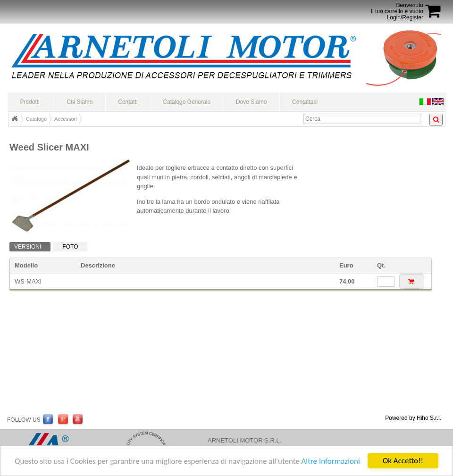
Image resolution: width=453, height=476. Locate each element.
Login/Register (405, 17)
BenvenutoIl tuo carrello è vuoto (397, 8)
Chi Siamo (80, 102)
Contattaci (305, 102)
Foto (70, 247)
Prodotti (29, 102)
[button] (412, 281)
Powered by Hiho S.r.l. (413, 418)
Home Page (15, 119)
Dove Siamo (251, 102)
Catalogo (36, 119)
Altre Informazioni (330, 461)
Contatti (128, 102)
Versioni (28, 247)
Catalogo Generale (187, 102)
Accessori (66, 119)
